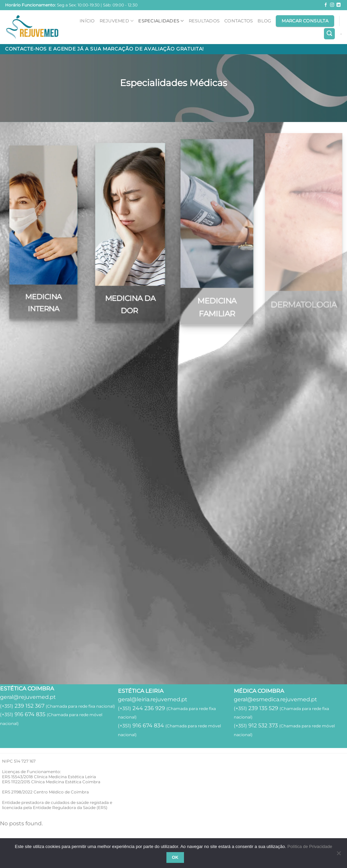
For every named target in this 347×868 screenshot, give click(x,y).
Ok (175, 857)
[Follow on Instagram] (332, 5)
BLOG (264, 21)
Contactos (239, 21)
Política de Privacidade (310, 846)
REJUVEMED (117, 21)
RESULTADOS (204, 21)
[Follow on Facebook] (326, 5)
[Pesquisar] (329, 34)
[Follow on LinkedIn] (339, 5)
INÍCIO (87, 21)
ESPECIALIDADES (161, 21)
